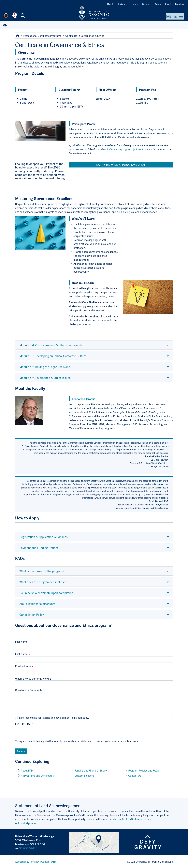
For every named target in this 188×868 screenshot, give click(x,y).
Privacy (35, 861)
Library (134, 4)
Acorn (158, 4)
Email (168, 4)
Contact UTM (49, 861)
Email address (23, 666)
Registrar (122, 4)
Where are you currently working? (34, 678)
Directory (180, 4)
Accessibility (22, 861)
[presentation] (37, 734)
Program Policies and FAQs (144, 770)
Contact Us (135, 775)
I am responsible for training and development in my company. (54, 717)
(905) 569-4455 (28, 848)
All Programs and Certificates (37, 775)
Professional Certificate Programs (42, 36)
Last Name (21, 654)
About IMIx (27, 770)
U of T (110, 4)
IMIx (5, 25)
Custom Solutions (85, 775)
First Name (21, 642)
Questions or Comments (29, 690)
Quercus (146, 4)
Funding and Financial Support (92, 770)
